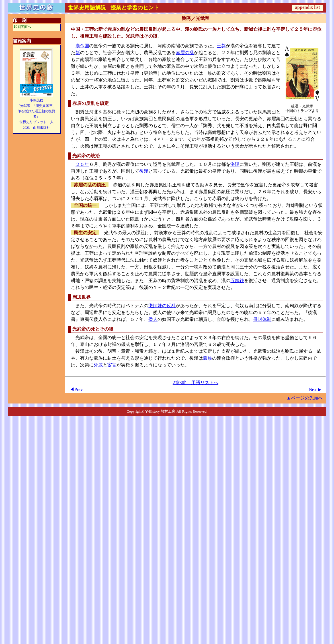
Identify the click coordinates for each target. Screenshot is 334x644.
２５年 (82, 164)
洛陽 (235, 164)
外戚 (98, 365)
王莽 (221, 46)
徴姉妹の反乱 (162, 306)
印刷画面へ (22, 27)
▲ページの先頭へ (305, 398)
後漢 (144, 171)
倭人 (153, 319)
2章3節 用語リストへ (196, 383)
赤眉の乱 (185, 53)
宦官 (112, 365)
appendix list (308, 7)
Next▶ (315, 389)
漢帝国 (82, 46)
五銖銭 (237, 281)
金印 (221, 319)
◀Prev (76, 389)
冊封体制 (262, 319)
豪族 (208, 358)
